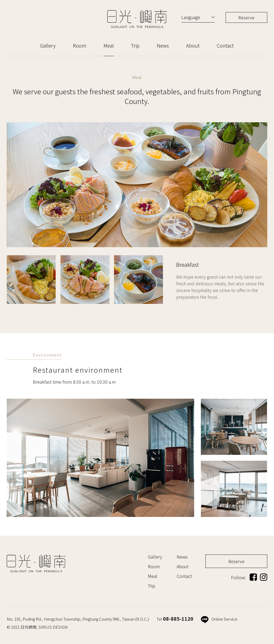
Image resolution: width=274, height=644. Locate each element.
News (163, 45)
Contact (225, 45)
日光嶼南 (137, 19)
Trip (135, 45)
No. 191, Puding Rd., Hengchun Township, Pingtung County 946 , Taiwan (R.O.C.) (78, 619)
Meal (109, 45)
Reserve (246, 17)
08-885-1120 (178, 618)
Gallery (48, 45)
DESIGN (60, 627)
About (193, 45)
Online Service (219, 619)
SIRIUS (45, 627)
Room (80, 45)
